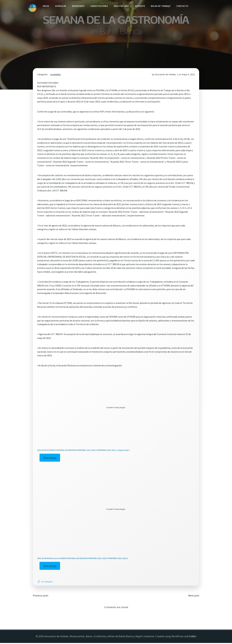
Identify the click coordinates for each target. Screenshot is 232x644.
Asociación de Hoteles (165, 75)
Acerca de (60, 6)
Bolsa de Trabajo (161, 6)
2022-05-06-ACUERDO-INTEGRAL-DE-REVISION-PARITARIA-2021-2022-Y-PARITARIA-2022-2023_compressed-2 (84, 451)
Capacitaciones (99, 6)
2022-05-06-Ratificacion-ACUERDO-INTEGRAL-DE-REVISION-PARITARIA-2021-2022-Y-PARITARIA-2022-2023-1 (83, 559)
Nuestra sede (121, 6)
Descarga (50, 458)
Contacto (182, 6)
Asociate (140, 6)
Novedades (78, 6)
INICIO (46, 6)
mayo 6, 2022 (188, 75)
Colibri (193, 637)
